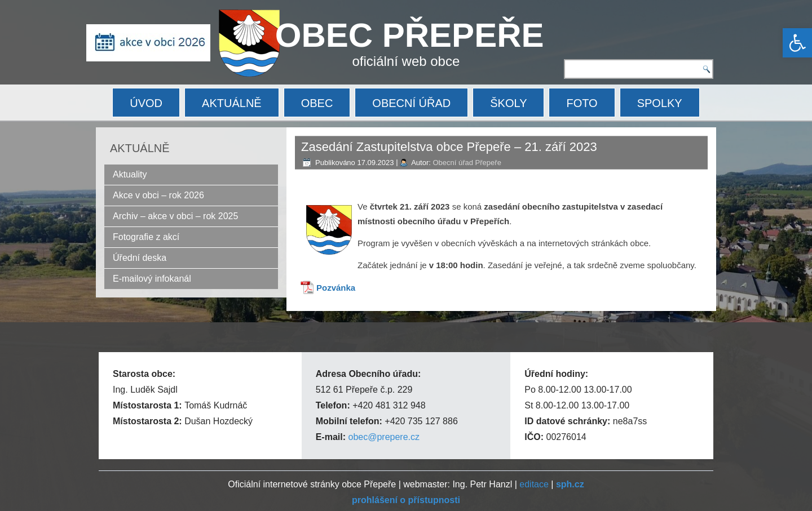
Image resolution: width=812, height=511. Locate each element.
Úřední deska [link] (140, 258)
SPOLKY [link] (660, 103)
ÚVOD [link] (146, 103)
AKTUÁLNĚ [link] (232, 103)
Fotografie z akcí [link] (146, 237)
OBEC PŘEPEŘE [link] (410, 35)
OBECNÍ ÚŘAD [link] (411, 103)
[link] (797, 43)
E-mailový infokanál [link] (152, 279)
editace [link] (534, 484)
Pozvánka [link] (336, 288)
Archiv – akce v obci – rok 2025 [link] (175, 216)
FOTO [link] (582, 103)
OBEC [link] (317, 103)
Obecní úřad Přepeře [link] (467, 163)
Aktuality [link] (130, 174)
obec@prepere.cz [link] (384, 437)
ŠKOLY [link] (508, 103)
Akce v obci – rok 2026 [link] (158, 195)
